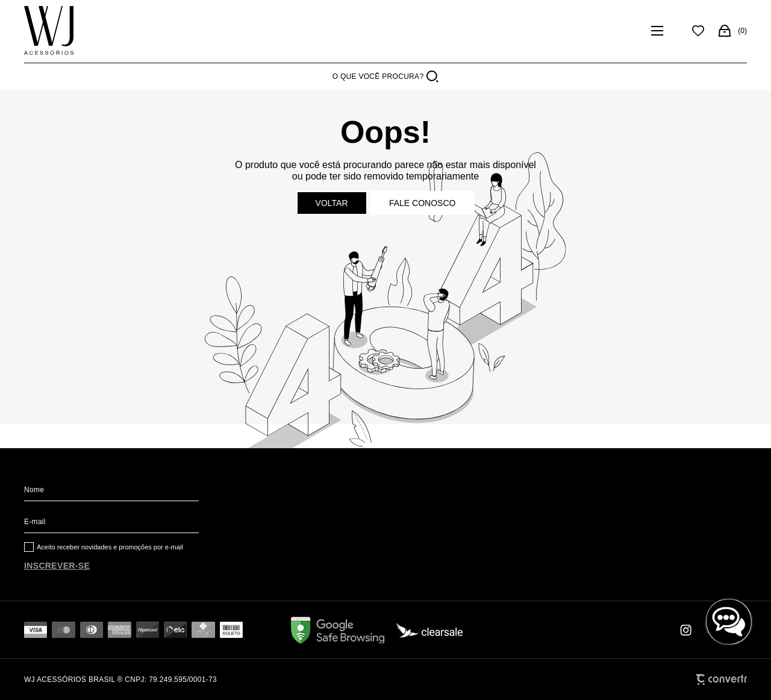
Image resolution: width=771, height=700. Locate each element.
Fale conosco (422, 203)
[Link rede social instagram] (687, 630)
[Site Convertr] (721, 679)
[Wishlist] (698, 31)
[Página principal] (49, 31)
